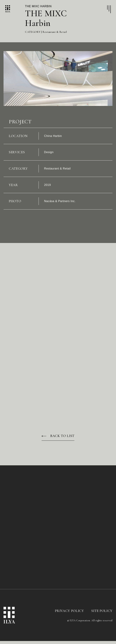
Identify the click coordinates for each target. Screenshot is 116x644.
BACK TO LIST (62, 439)
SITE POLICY (102, 614)
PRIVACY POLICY (69, 614)
